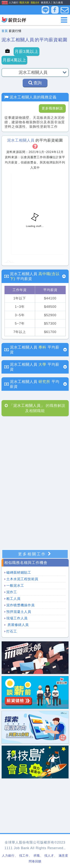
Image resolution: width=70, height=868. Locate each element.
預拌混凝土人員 (19, 612)
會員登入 (46, 3)
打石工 (12, 631)
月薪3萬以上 (27, 51)
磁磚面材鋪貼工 (19, 573)
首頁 (5, 31)
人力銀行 (9, 3)
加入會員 (58, 3)
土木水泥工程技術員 (22, 579)
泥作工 (12, 592)
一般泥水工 (15, 586)
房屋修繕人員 (18, 625)
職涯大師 (24, 3)
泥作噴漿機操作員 (21, 605)
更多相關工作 (35, 554)
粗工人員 (13, 599)
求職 (37, 856)
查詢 (35, 83)
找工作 (24, 856)
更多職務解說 (52, 108)
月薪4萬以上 (14, 60)
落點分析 (35, 3)
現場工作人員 (17, 618)
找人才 (49, 856)
